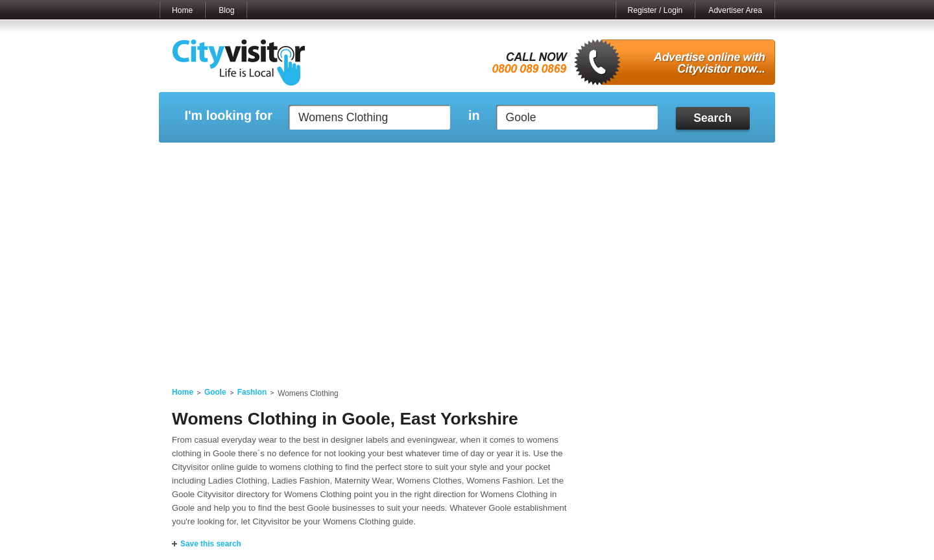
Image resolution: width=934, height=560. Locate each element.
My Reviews (412, 159)
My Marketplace (283, 159)
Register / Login (655, 10)
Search (712, 118)
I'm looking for (228, 116)
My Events (351, 159)
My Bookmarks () (720, 159)
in (474, 116)
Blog (226, 10)
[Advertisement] (467, 274)
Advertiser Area (735, 10)
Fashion (252, 392)
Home (182, 10)
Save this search (211, 544)
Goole (215, 392)
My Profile (473, 159)
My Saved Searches (547, 159)
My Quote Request (635, 159)
